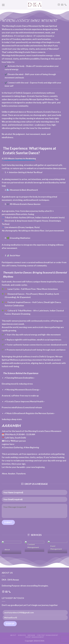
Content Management (48, 635)
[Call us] (66, 5)
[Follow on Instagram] (59, 5)
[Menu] (3, 5)
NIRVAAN (31, 635)
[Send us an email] (62, 5)
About (13, 635)
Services (22, 635)
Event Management (35, 637)
